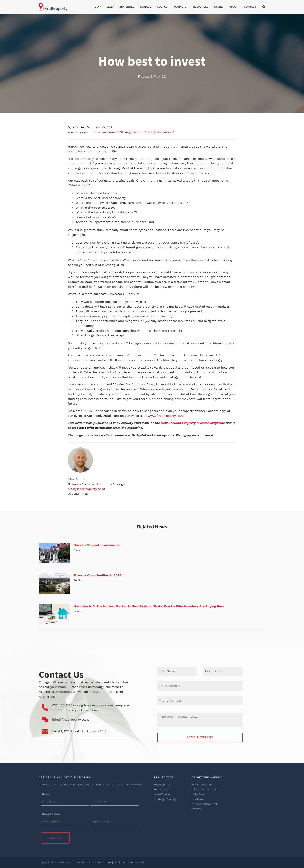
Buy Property (162, 785)
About (234, 7)
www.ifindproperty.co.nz (166, 416)
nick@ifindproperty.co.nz (87, 489)
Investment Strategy (117, 132)
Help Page (198, 794)
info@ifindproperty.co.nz (71, 719)
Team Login (137, 862)
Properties (126, 7)
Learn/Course (162, 794)
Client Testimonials (204, 789)
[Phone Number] (200, 701)
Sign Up (55, 838)
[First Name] (177, 671)
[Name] (65, 802)
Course (162, 7)
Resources (201, 7)
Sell (110, 7)
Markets (180, 7)
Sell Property (162, 789)
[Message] (200, 720)
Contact (250, 7)
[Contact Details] (65, 822)
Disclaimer (199, 799)
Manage (146, 7)
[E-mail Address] (200, 686)
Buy (97, 7)
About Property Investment (154, 132)
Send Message (200, 737)
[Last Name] (223, 671)
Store (218, 7)
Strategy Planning (165, 799)
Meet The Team (202, 785)
